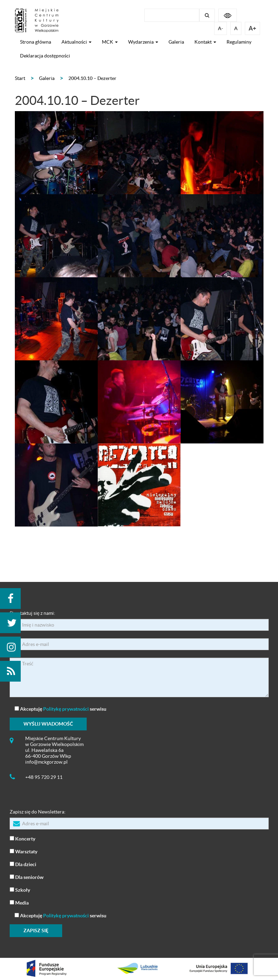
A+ (252, 28)
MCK (110, 42)
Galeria (176, 42)
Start (20, 78)
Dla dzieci (23, 864)
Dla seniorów (27, 877)
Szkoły (20, 889)
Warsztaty (23, 851)
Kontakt (205, 42)
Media (19, 902)
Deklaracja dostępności (45, 56)
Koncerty (22, 838)
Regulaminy (239, 42)
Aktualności (76, 42)
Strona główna (36, 42)
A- (221, 28)
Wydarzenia (143, 42)
